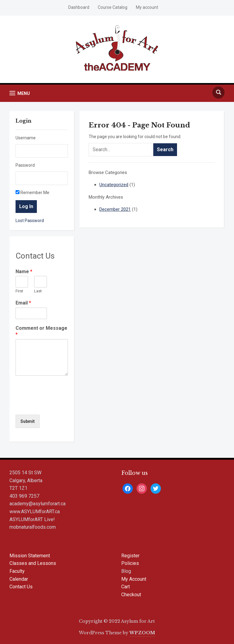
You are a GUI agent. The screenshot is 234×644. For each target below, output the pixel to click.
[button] (20, 93)
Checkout (131, 595)
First (19, 291)
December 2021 (115, 209)
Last (38, 291)
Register (130, 556)
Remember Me (32, 193)
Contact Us (21, 587)
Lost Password (30, 221)
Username (26, 138)
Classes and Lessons (33, 563)
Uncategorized (114, 185)
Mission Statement (30, 556)
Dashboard (79, 7)
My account (147, 7)
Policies (130, 563)
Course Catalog (113, 7)
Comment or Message (41, 331)
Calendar (19, 579)
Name (24, 272)
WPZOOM (142, 633)
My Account (134, 579)
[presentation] (62, 405)
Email (23, 303)
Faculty (17, 571)
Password (25, 165)
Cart (126, 587)
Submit (28, 421)
